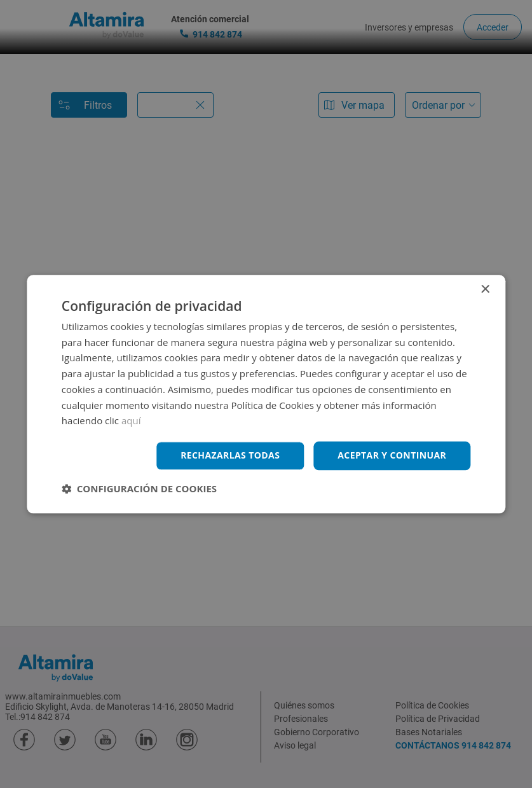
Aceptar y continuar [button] (392, 455)
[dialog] (266, 394)
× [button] (485, 290)
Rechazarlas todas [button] (230, 455)
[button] (139, 488)
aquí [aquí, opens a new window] (131, 421)
